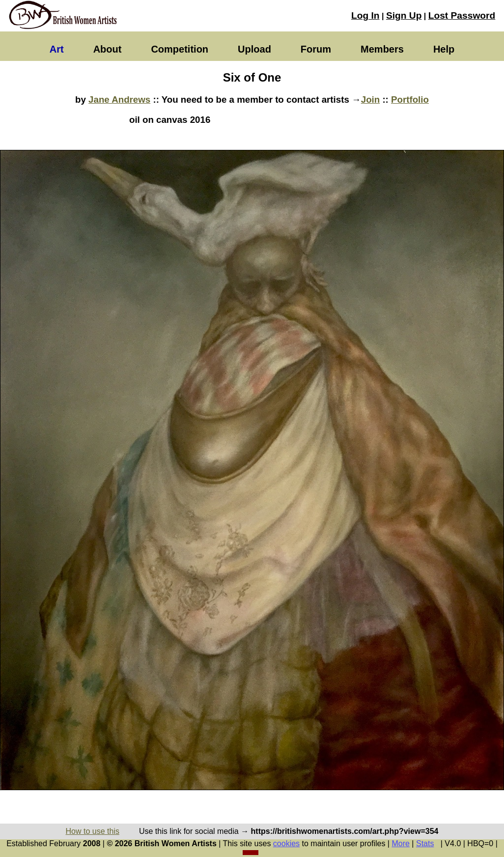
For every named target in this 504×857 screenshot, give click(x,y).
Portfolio (410, 100)
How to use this (93, 831)
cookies (286, 843)
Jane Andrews (119, 100)
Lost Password (462, 15)
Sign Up (404, 15)
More (400, 843)
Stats (425, 843)
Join (370, 100)
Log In (365, 15)
